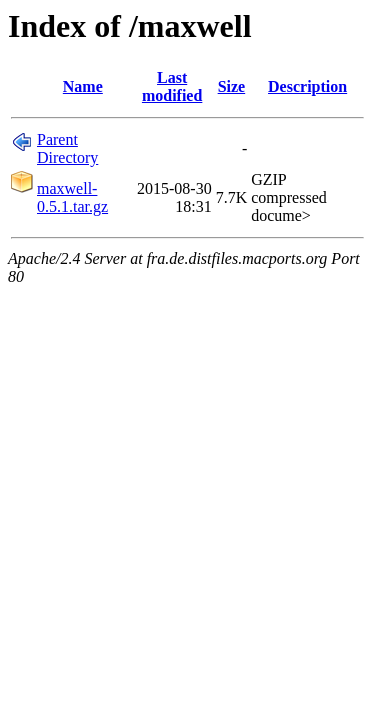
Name (83, 86)
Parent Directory (67, 148)
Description (307, 86)
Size (232, 86)
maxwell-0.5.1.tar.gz (72, 197)
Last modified (172, 86)
